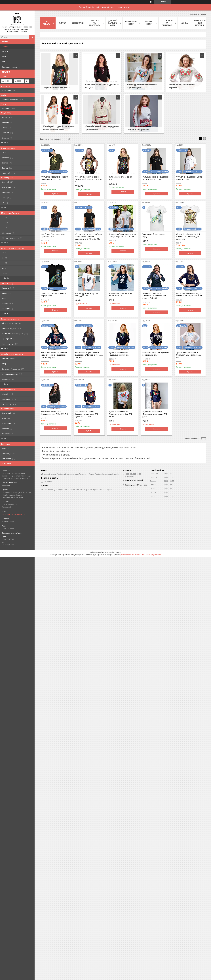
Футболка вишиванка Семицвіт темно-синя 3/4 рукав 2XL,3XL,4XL (86, 414)
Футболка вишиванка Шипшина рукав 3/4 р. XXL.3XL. (55, 413)
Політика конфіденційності (151, 555)
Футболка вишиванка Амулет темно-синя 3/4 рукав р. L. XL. (189, 295)
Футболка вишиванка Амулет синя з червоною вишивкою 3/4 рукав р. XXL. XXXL (55, 355)
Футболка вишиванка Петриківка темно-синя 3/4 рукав (155, 414)
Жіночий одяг (149, 23)
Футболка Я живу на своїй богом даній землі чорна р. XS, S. (89, 179)
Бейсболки (78, 23)
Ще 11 (6, 207)
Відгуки (5, 51)
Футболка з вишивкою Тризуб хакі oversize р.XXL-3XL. (55, 178)
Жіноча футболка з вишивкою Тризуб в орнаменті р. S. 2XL (122, 235)
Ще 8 (6, 313)
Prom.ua (118, 552)
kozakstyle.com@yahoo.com (13, 514)
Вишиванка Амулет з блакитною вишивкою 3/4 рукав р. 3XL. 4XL (154, 296)
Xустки (62, 23)
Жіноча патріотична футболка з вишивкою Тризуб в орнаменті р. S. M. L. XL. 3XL (89, 237)
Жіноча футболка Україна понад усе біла (87, 295)
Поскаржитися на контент (131, 555)
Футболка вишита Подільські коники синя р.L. (156, 354)
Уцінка (184, 23)
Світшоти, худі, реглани (138, 129)
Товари (5, 46)
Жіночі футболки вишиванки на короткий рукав (142, 86)
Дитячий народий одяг (113, 23)
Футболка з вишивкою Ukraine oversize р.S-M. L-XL (190, 178)
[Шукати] (32, 37)
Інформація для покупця (200, 23)
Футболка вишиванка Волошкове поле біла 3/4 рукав (120, 414)
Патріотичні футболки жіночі (56, 88)
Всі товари (47, 23)
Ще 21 (6, 278)
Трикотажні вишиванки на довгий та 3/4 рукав (102, 86)
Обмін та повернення (11, 67)
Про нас (5, 57)
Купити (55, 193)
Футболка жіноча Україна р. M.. (120, 178)
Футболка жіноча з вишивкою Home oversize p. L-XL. (156, 178)
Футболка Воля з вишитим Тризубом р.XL (53, 235)
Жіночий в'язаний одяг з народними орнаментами (102, 128)
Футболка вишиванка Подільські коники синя (119, 354)
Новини (5, 62)
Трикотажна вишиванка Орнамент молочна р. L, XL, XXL (189, 355)
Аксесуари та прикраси (167, 23)
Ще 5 (6, 349)
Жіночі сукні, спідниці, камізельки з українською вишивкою (59, 128)
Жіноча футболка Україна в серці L (155, 235)
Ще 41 (6, 243)
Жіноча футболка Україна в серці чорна (54, 295)
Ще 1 (6, 384)
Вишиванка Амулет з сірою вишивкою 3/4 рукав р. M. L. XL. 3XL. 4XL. (89, 355)
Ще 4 (6, 143)
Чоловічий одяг (131, 23)
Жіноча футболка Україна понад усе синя (120, 295)
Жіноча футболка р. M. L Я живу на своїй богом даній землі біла (188, 237)
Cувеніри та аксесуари (95, 23)
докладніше (124, 7)
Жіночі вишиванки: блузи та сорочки (182, 86)
